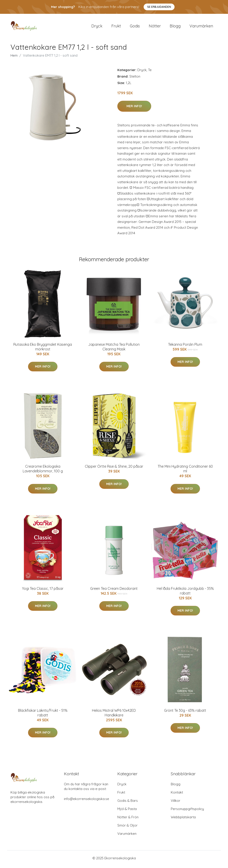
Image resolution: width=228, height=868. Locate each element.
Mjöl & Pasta (127, 811)
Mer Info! (134, 108)
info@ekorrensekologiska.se (87, 801)
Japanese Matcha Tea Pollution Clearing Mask (114, 349)
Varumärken (201, 27)
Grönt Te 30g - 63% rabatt (185, 713)
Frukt (116, 27)
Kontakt (177, 795)
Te (150, 72)
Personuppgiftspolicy (187, 811)
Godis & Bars (128, 803)
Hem (14, 58)
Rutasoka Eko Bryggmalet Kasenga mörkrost (43, 349)
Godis (135, 27)
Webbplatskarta (183, 819)
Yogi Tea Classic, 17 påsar (43, 591)
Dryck (97, 27)
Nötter (155, 27)
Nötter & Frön (128, 819)
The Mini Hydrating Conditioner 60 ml (185, 471)
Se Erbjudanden (159, 7)
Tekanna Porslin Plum (185, 347)
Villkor (176, 803)
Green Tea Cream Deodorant (114, 591)
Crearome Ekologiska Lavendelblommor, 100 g (43, 471)
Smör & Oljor (127, 828)
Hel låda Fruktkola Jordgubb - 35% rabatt (185, 593)
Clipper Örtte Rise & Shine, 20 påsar (114, 469)
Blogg (175, 27)
